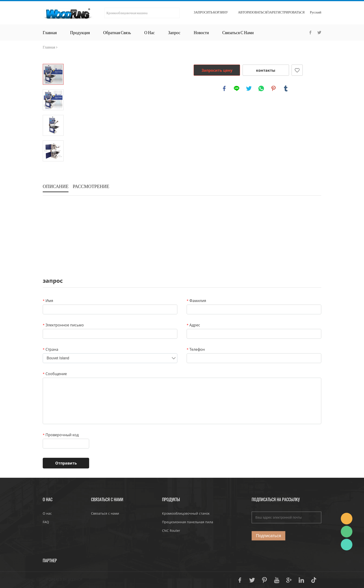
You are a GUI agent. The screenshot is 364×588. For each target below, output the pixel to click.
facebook (224, 88)
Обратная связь (117, 32)
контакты (266, 70)
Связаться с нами (238, 32)
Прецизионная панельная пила (188, 522)
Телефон (196, 349)
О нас (149, 32)
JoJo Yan (347, 519)
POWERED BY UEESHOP (64, 579)
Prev (53, 57)
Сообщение (55, 374)
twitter (249, 88)
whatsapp (261, 88)
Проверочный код (61, 435)
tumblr (286, 88)
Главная (50, 32)
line (237, 88)
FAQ (46, 522)
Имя (48, 301)
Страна (50, 349)
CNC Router (171, 531)
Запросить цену (217, 70)
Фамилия (196, 301)
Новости (201, 32)
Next (53, 168)
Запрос (174, 32)
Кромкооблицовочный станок (186, 513)
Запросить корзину (211, 12)
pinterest (273, 88)
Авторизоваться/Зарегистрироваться (271, 12)
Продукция (80, 32)
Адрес (193, 325)
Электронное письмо (63, 325)
